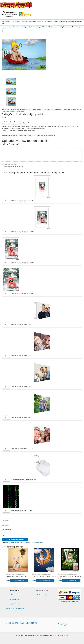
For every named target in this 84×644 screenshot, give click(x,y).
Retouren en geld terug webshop (15, 609)
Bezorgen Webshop (15, 604)
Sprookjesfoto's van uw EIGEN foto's (46, 22)
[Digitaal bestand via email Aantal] (6, 511)
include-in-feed (38, 542)
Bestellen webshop (15, 595)
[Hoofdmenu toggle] (82, 10)
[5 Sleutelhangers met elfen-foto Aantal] (6, 480)
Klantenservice (15, 590)
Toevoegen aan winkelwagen (15, 540)
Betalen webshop (15, 599)
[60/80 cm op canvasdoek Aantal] (6, 418)
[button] (3, 31)
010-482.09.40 (31, 623)
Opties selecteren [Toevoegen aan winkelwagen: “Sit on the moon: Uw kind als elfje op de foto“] (45, 581)
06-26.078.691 (15, 623)
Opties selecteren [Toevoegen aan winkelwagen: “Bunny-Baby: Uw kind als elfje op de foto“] (19, 581)
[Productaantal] (12, 536)
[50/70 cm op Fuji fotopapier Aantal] (6, 294)
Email (63, 624)
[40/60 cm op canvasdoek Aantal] (6, 356)
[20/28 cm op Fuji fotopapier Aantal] (6, 201)
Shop (9, 22)
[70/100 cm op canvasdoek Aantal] (6, 449)
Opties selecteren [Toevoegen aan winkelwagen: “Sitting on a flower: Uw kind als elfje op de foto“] (71, 581)
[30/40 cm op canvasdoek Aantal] (6, 325)
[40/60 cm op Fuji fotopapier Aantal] (6, 263)
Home (4, 22)
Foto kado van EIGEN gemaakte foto (23, 22)
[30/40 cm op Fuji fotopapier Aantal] (6, 232)
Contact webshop (42, 595)
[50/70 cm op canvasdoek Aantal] (6, 387)
